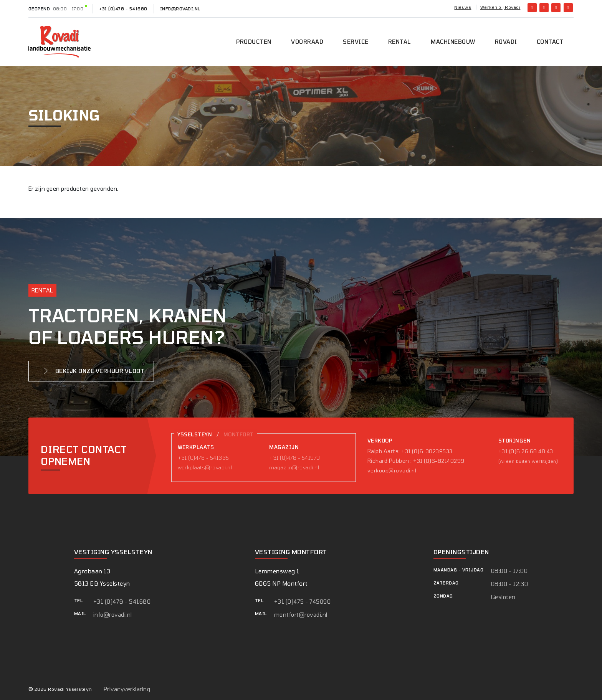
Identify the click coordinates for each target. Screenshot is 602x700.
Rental (400, 42)
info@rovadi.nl (180, 9)
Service (356, 42)
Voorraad (307, 42)
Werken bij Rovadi (500, 7)
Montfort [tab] (239, 434)
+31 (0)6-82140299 (439, 461)
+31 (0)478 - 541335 (203, 458)
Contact (550, 42)
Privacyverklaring (127, 689)
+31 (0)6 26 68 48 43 (526, 451)
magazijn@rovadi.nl (294, 467)
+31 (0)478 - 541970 (294, 458)
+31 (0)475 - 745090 (302, 602)
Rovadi (506, 42)
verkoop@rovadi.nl (392, 471)
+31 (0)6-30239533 (427, 451)
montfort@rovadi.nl (301, 615)
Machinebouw (453, 42)
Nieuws (463, 7)
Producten (254, 42)
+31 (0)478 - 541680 (123, 9)
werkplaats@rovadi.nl (205, 467)
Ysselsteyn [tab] (195, 434)
